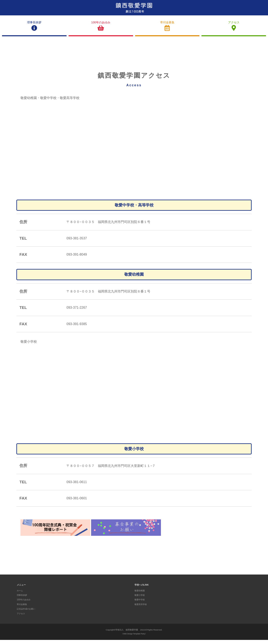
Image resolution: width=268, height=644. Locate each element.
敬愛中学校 (140, 604)
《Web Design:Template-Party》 (134, 638)
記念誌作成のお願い (27, 613)
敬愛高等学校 (141, 608)
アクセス (234, 28)
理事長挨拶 (34, 28)
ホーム (20, 595)
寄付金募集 (167, 28)
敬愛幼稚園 (140, 595)
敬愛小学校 (140, 599)
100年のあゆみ (101, 28)
